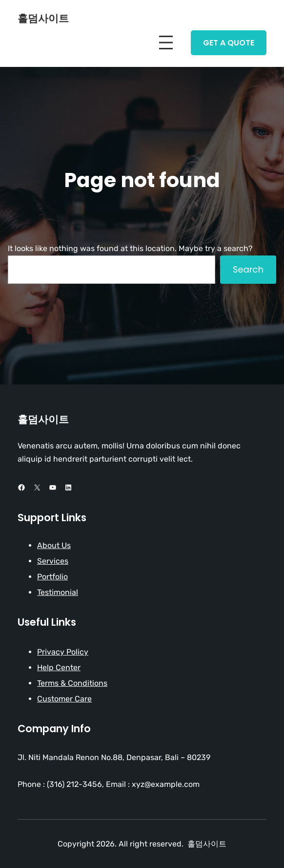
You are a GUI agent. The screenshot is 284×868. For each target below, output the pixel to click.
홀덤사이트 (43, 18)
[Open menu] (166, 42)
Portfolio (52, 577)
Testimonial (58, 592)
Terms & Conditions (72, 683)
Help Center (59, 667)
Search (248, 269)
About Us (54, 545)
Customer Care (64, 699)
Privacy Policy (63, 652)
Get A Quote (229, 43)
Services (53, 561)
